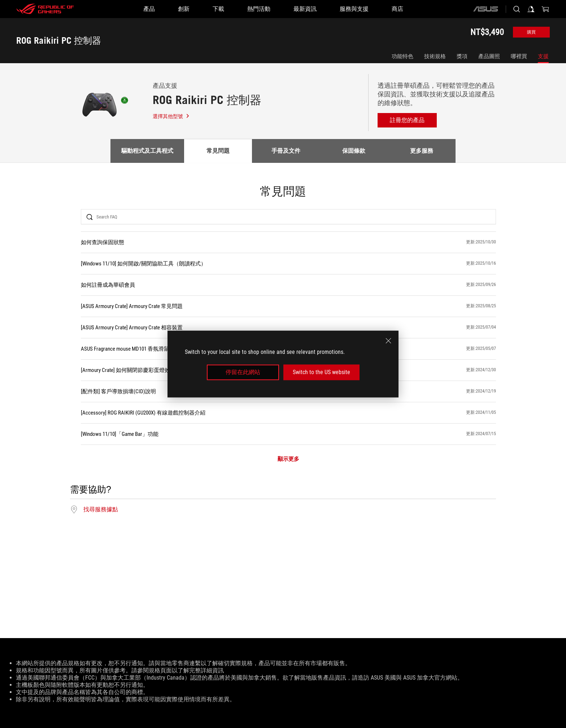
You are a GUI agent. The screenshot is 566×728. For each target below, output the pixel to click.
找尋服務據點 (101, 510)
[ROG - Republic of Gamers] (45, 9)
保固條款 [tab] (354, 151)
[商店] (397, 9)
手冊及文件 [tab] (286, 151)
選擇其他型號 (171, 116)
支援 (543, 56)
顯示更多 (288, 459)
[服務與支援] (354, 9)
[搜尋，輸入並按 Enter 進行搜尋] (517, 9)
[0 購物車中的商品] (545, 9)
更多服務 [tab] (422, 151)
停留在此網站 (243, 372)
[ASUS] (486, 9)
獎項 (462, 56)
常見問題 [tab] (218, 151)
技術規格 (435, 56)
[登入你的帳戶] (531, 9)
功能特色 (402, 56)
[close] (388, 341)
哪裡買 (519, 56)
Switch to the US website (321, 372)
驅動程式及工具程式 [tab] (147, 151)
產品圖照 (489, 56)
